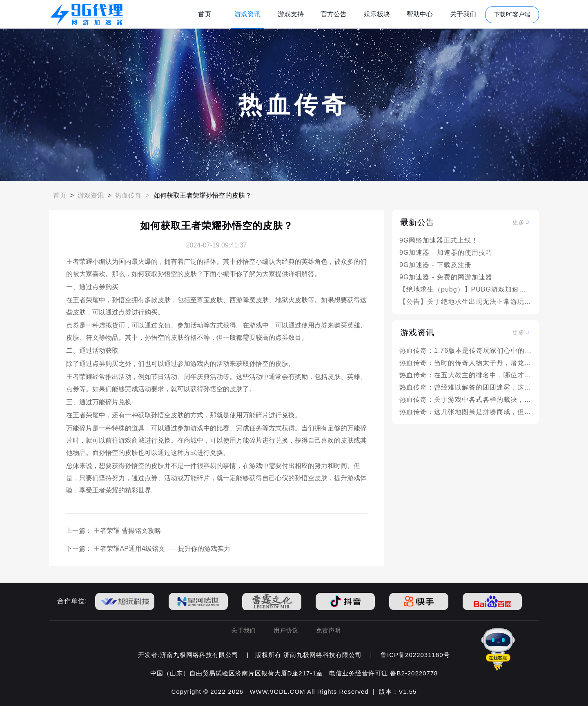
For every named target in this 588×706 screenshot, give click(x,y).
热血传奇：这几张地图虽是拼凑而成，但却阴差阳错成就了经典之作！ (465, 412)
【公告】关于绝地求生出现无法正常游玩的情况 (465, 302)
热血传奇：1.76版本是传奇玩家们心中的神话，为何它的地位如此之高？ (465, 351)
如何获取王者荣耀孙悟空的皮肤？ (203, 195)
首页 (205, 14)
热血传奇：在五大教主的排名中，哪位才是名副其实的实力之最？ (465, 375)
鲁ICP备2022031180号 (415, 655)
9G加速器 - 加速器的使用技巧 (446, 253)
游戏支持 (291, 14)
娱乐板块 (377, 14)
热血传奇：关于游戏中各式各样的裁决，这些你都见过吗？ (465, 400)
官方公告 (334, 14)
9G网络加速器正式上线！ (439, 240)
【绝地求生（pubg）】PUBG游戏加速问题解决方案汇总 (465, 289)
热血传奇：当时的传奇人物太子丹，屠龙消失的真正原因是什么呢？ (465, 363)
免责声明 (328, 630)
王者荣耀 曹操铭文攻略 (127, 531)
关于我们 (463, 14)
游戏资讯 (247, 14)
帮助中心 (420, 14)
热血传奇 (128, 195)
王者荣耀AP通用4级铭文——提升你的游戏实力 (162, 549)
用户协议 (286, 630)
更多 (519, 222)
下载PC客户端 (512, 14)
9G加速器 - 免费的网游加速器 (446, 277)
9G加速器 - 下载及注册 (435, 265)
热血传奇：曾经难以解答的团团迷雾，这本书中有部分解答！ (465, 387)
